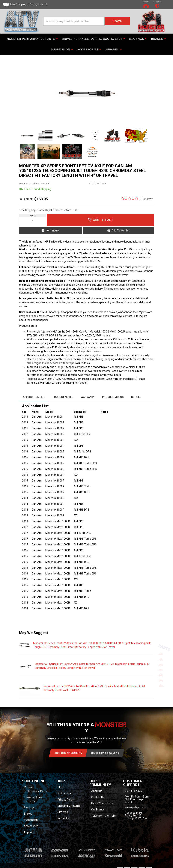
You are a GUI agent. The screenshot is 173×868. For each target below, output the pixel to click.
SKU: (92, 184)
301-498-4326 (133, 791)
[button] (87, 21)
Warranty (88, 397)
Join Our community (68, 753)
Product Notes (63, 397)
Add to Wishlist (121, 231)
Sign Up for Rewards (105, 753)
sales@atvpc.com (136, 807)
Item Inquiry (53, 231)
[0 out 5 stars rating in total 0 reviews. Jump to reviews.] (137, 199)
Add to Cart (103, 220)
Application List (34, 397)
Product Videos (113, 397)
